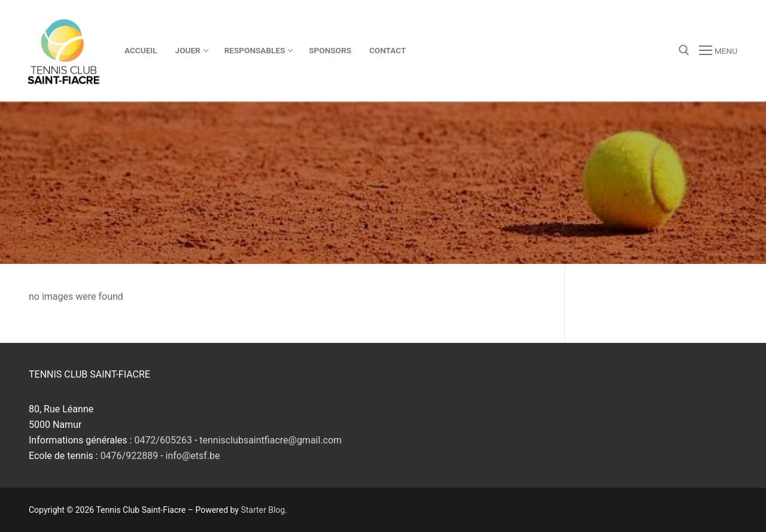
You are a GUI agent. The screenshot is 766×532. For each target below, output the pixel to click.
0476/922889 (130, 456)
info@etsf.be (193, 456)
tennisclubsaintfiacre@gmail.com (270, 440)
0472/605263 (163, 440)
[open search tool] (684, 50)
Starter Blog (263, 510)
